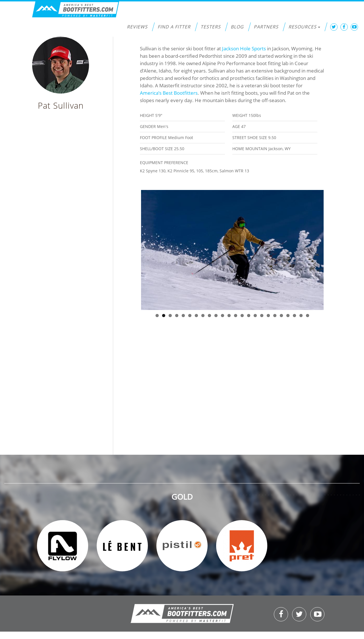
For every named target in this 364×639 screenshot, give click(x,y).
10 (216, 316)
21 (288, 316)
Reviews (137, 27)
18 (268, 316)
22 (294, 316)
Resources (304, 27)
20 (281, 316)
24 (308, 316)
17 (262, 316)
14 (242, 316)
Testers (211, 27)
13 (236, 316)
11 (223, 316)
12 (229, 316)
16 (255, 316)
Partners (266, 27)
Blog (237, 27)
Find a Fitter (174, 27)
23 (301, 316)
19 (275, 316)
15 (249, 316)
